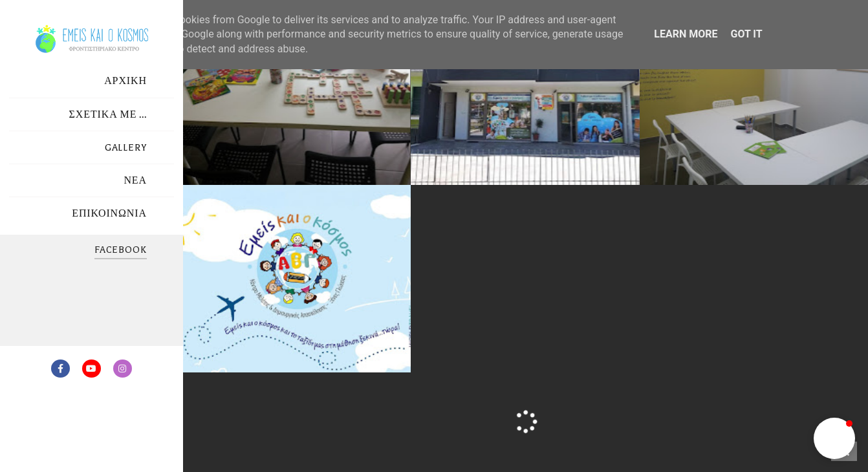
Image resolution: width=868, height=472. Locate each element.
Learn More (686, 34)
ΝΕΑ (135, 181)
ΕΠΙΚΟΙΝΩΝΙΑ (109, 214)
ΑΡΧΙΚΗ (125, 81)
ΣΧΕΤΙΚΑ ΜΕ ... (108, 115)
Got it (746, 34)
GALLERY (126, 148)
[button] (834, 438)
